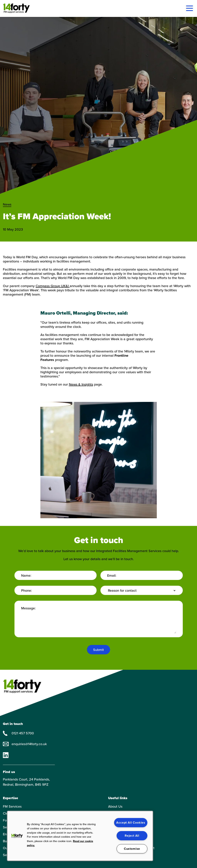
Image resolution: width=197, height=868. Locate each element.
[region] (80, 836)
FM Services (12, 806)
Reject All (132, 836)
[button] (17, 836)
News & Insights (81, 384)
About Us (115, 806)
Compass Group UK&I (53, 286)
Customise (132, 849)
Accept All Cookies (131, 823)
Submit (98, 650)
